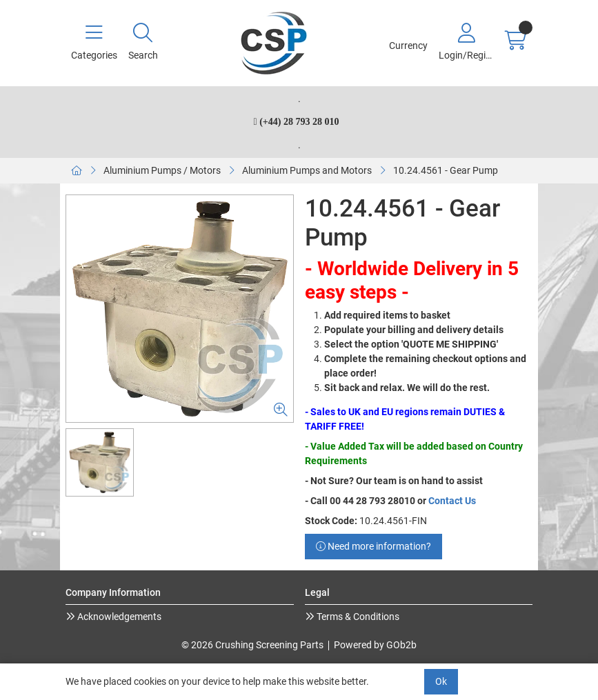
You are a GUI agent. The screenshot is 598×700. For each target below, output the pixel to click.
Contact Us (452, 501)
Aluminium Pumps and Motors (307, 170)
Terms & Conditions (357, 617)
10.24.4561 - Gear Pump (446, 170)
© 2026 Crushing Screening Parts (252, 645)
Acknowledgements (118, 617)
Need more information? (373, 546)
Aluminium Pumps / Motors (162, 170)
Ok (441, 681)
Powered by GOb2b (375, 645)
